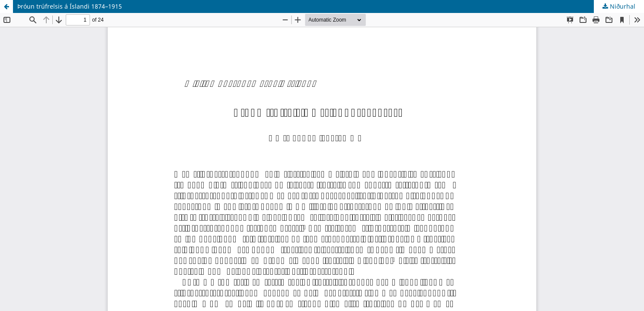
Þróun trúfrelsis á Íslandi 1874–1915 (70, 6)
